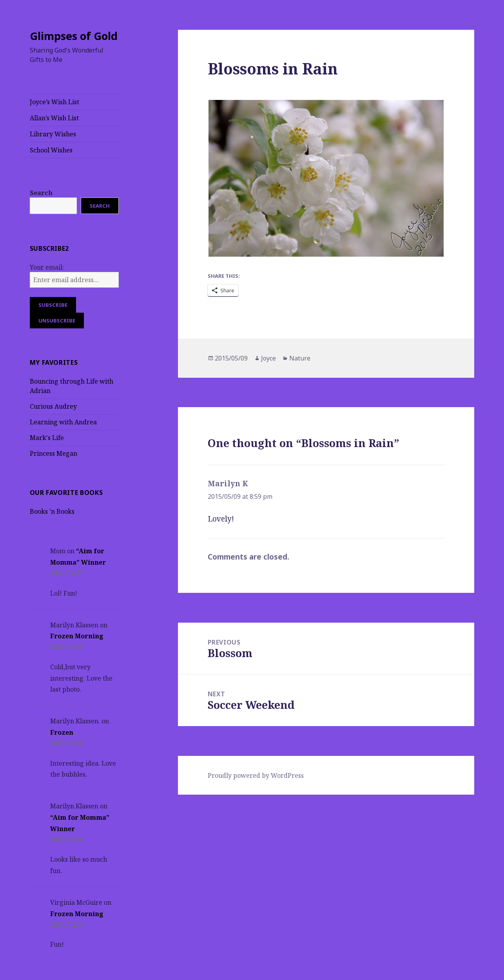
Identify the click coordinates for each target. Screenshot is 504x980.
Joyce (268, 358)
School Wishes (51, 150)
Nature (300, 358)
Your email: (47, 267)
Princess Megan (53, 453)
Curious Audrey (53, 406)
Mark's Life (47, 438)
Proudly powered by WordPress (256, 775)
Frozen (62, 732)
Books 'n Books (52, 511)
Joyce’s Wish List (54, 102)
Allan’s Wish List (54, 118)
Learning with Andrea (63, 422)
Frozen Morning (77, 636)
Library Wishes (53, 134)
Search (41, 193)
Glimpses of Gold (74, 36)
